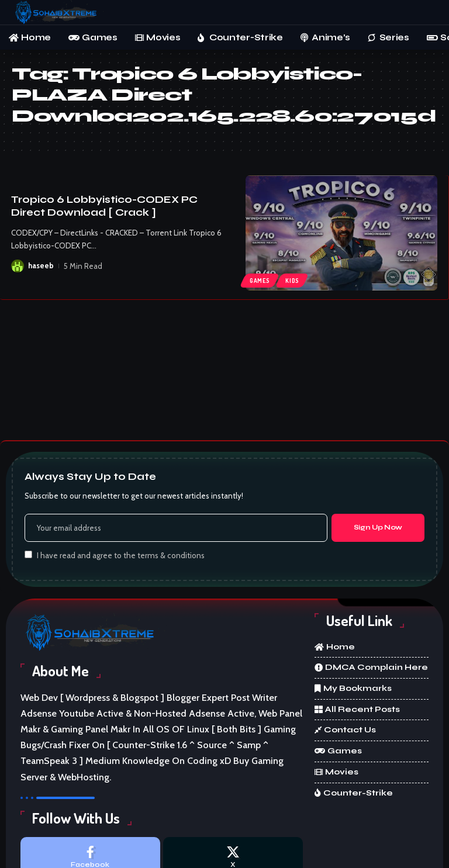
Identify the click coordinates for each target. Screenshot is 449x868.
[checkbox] (28, 554)
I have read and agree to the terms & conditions (121, 555)
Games (260, 281)
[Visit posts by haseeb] (18, 266)
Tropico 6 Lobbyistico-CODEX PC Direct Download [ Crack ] (104, 206)
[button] (429, 12)
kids (293, 281)
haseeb (41, 266)
